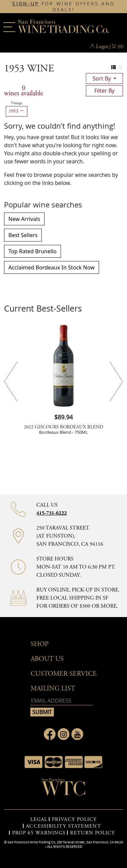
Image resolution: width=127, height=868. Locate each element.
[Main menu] (9, 27)
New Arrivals (24, 219)
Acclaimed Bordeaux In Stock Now (52, 267)
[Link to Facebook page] (50, 734)
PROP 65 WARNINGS (39, 833)
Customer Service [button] (64, 674)
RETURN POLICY (92, 833)
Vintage (17, 103)
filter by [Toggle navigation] (104, 91)
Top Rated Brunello (33, 251)
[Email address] (61, 701)
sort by (102, 78)
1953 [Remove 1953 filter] (17, 111)
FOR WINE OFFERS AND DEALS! (63, 7)
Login (102, 47)
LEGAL (39, 819)
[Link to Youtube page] (77, 734)
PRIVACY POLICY (74, 819)
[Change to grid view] (120, 68)
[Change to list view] (114, 68)
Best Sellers (23, 235)
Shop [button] (40, 644)
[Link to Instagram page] (63, 734)
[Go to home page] (64, 789)
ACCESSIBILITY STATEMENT (63, 826)
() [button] (121, 47)
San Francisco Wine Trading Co (64, 27)
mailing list (53, 689)
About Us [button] (47, 659)
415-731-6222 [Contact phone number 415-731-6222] (52, 513)
